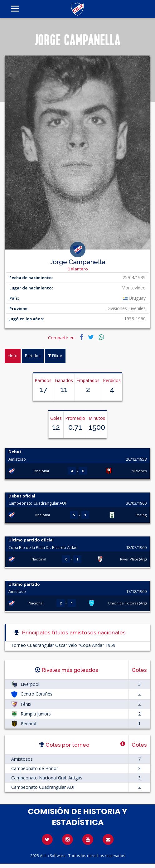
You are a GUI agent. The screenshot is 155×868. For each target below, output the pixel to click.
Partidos (33, 356)
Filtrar (55, 356)
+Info (13, 356)
